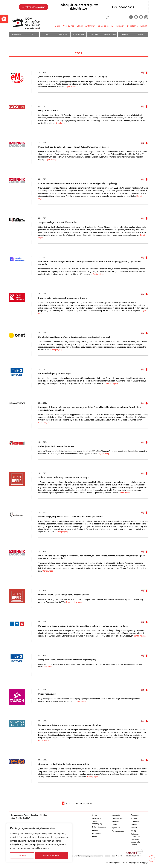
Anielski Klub (78, 34)
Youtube (134, 818)
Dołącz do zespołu (105, 26)
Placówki (94, 34)
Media (141, 34)
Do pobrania (132, 26)
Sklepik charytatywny (86, 26)
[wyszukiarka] (119, 17)
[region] (39, 843)
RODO (134, 831)
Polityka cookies (118, 831)
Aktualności (16, 34)
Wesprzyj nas (68, 26)
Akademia (63, 34)
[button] (4, 19)
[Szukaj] (108, 17)
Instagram (135, 821)
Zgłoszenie (116, 828)
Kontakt (144, 26)
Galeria (125, 34)
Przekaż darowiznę (34, 7)
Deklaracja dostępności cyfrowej (136, 842)
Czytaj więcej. (71, 87)
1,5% (32, 34)
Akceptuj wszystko (52, 856)
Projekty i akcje (110, 34)
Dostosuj (22, 856)
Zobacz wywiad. (113, 383)
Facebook (135, 815)
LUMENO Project (127, 863)
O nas (57, 26)
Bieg (47, 34)
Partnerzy (120, 26)
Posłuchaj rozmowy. (75, 602)
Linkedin (134, 825)
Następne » (86, 803)
